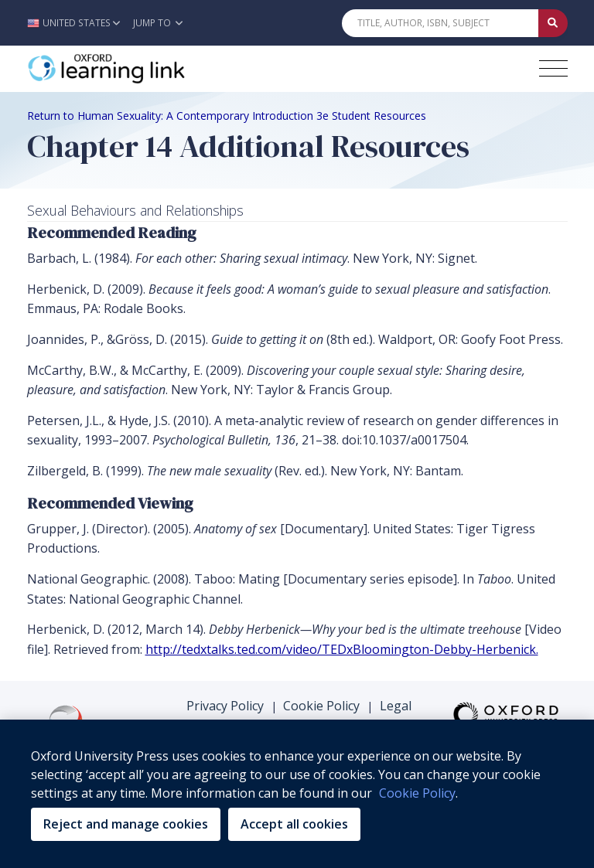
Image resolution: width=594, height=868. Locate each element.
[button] (78, 23)
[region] (297, 794)
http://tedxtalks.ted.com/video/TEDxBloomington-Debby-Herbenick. (342, 649)
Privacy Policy (225, 706)
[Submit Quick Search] (553, 23)
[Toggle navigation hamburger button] (553, 68)
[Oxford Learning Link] (143, 69)
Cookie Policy (321, 706)
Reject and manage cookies (126, 824)
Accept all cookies (294, 824)
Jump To (158, 23)
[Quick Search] (440, 23)
